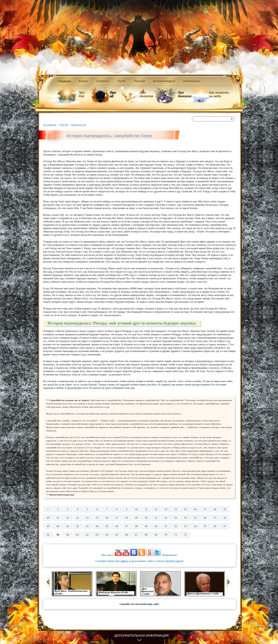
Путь (122, 81)
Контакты (192, 81)
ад (133, 561)
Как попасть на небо (219, 94)
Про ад (113, 94)
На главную (50, 125)
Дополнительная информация (142, 636)
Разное (140, 81)
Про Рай (82, 94)
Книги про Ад (79, 125)
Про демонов (185, 94)
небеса (124, 561)
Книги (84, 81)
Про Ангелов (146, 94)
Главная (64, 81)
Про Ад (64, 125)
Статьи (103, 81)
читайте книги (174, 561)
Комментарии (164, 81)
